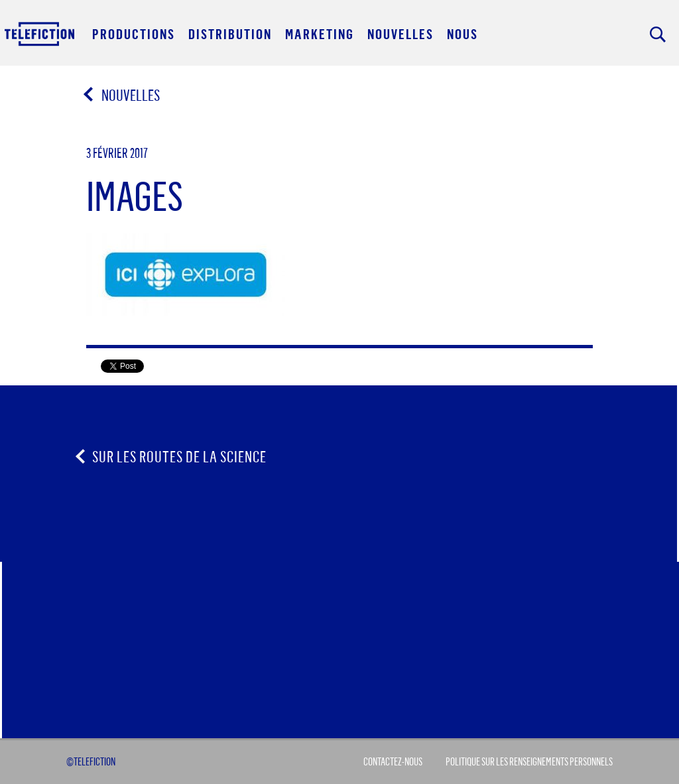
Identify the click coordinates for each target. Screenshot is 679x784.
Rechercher (658, 34)
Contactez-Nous (393, 761)
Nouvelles (122, 95)
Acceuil (40, 33)
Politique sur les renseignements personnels (529, 761)
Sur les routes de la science (179, 456)
